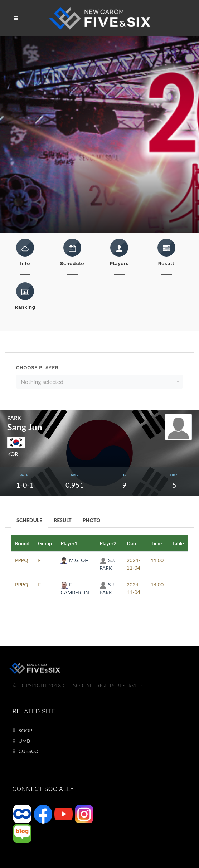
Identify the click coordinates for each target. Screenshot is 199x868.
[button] (99, 382)
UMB (21, 741)
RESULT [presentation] (63, 520)
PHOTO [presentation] (92, 520)
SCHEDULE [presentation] (29, 520)
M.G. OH (75, 560)
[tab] (30, 520)
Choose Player (37, 368)
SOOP (22, 731)
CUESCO (25, 751)
